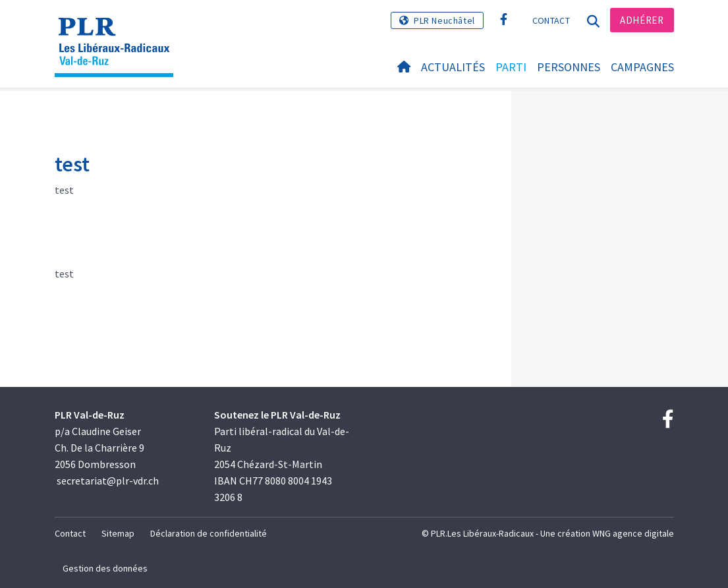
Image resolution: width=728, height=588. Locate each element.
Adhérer (642, 20)
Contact (551, 20)
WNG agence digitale (633, 533)
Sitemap (118, 533)
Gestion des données (105, 568)
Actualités (453, 67)
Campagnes (642, 67)
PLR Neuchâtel (444, 20)
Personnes (569, 67)
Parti (511, 67)
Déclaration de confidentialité (209, 533)
